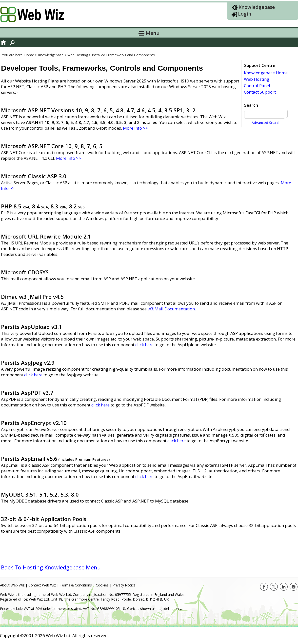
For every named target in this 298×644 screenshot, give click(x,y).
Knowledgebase (257, 7)
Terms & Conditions (76, 585)
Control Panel (257, 86)
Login (245, 14)
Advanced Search (269, 122)
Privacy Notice (124, 585)
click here (144, 345)
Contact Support (260, 92)
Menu (149, 33)
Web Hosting (257, 79)
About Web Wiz (12, 585)
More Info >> (135, 128)
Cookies (102, 585)
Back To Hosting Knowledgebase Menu (51, 567)
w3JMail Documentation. (172, 309)
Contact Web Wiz (42, 585)
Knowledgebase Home (266, 73)
